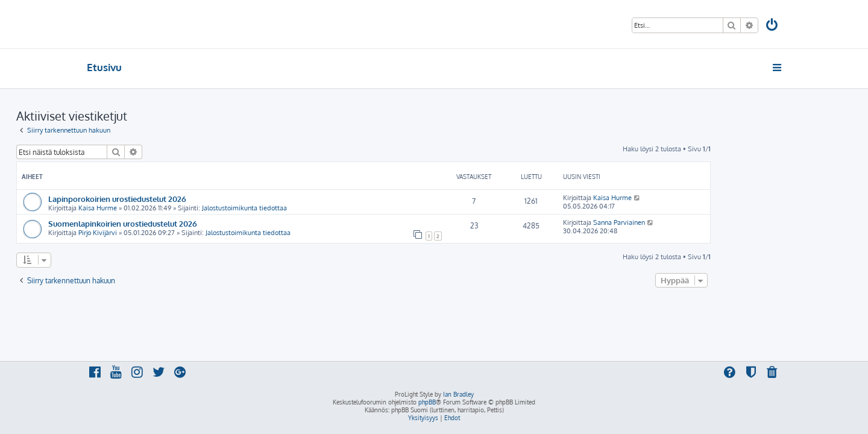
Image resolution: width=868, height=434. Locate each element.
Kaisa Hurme (168, 208)
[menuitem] (773, 26)
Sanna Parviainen (690, 222)
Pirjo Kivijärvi (168, 233)
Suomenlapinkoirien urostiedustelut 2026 (193, 223)
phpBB (427, 402)
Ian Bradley (458, 394)
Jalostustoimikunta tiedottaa (315, 208)
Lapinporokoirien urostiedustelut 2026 (188, 199)
